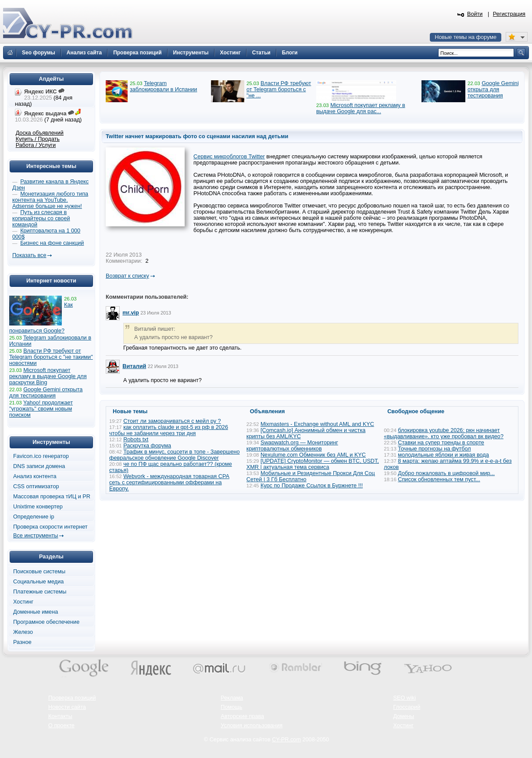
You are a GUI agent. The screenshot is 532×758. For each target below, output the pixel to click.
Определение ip (34, 517)
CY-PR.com (286, 740)
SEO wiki (405, 698)
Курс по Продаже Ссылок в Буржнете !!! (312, 486)
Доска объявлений (40, 133)
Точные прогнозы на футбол (434, 449)
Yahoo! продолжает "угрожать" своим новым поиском (41, 409)
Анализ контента (35, 476)
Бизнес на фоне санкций (52, 243)
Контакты (60, 716)
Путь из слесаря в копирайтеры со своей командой (41, 218)
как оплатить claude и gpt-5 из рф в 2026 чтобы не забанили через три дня (169, 430)
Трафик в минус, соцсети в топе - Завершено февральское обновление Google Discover (175, 455)
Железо (23, 632)
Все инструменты (36, 536)
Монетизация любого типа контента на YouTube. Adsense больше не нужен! (50, 200)
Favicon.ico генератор (41, 456)
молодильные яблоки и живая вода (443, 455)
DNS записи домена (39, 466)
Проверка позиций (72, 698)
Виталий (134, 366)
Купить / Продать (38, 139)
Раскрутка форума (147, 446)
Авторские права (242, 716)
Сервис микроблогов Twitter (229, 157)
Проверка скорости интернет (50, 527)
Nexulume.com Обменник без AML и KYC (313, 455)
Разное (22, 642)
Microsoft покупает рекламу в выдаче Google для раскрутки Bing (48, 376)
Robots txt (136, 440)
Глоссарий (407, 707)
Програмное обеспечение (46, 622)
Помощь (231, 707)
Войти (475, 14)
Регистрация (509, 14)
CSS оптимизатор (36, 486)
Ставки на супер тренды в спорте (441, 443)
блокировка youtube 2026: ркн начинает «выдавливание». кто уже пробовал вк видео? (444, 433)
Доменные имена (36, 612)
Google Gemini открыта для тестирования (493, 89)
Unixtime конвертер (38, 507)
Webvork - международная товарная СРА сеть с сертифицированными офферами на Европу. (169, 483)
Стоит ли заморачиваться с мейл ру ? (172, 421)
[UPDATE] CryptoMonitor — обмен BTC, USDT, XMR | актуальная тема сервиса (313, 464)
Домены (404, 716)
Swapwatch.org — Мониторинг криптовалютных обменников (292, 446)
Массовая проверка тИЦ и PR (52, 497)
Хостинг (23, 602)
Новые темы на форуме (466, 37)
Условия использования (252, 726)
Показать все (29, 255)
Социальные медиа (38, 582)
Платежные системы (40, 592)
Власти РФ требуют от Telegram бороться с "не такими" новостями (51, 357)
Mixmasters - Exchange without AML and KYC (317, 424)
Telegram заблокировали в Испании (163, 86)
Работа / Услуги (36, 145)
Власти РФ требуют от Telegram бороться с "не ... (279, 89)
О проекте (61, 726)
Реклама (232, 698)
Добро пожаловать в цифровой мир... (446, 473)
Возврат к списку (127, 276)
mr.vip (130, 313)
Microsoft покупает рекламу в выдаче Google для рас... (361, 108)
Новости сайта (67, 707)
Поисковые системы (39, 572)
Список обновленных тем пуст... (439, 479)
